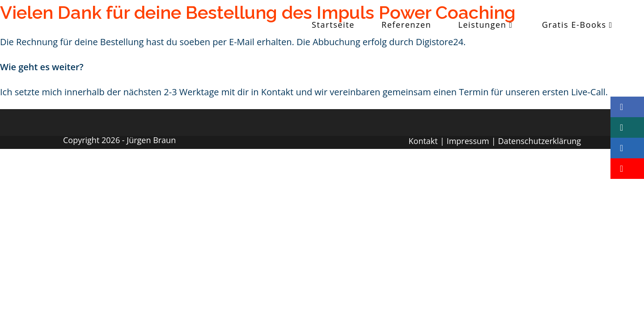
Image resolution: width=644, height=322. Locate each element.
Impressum (468, 141)
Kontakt (423, 141)
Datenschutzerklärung (540, 141)
